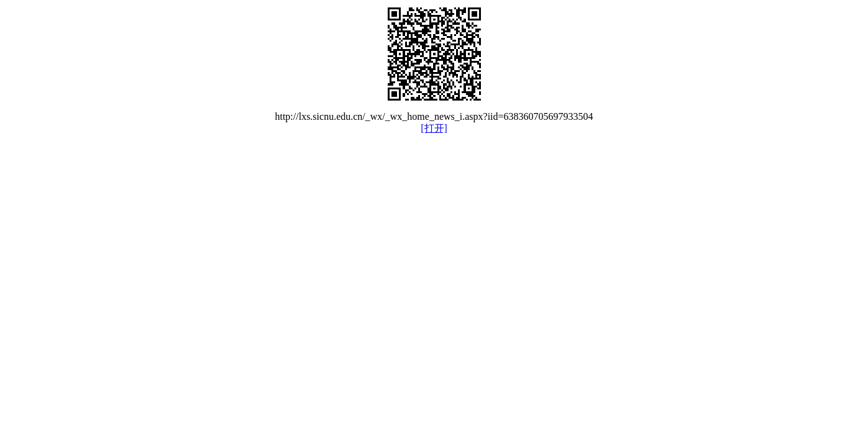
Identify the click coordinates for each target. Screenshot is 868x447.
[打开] (434, 128)
